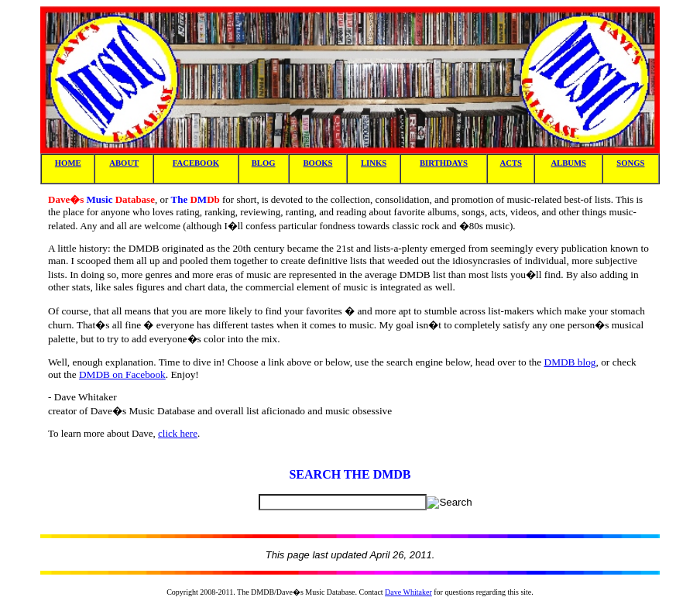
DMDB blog (570, 362)
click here (178, 433)
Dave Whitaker (408, 592)
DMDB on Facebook (122, 374)
